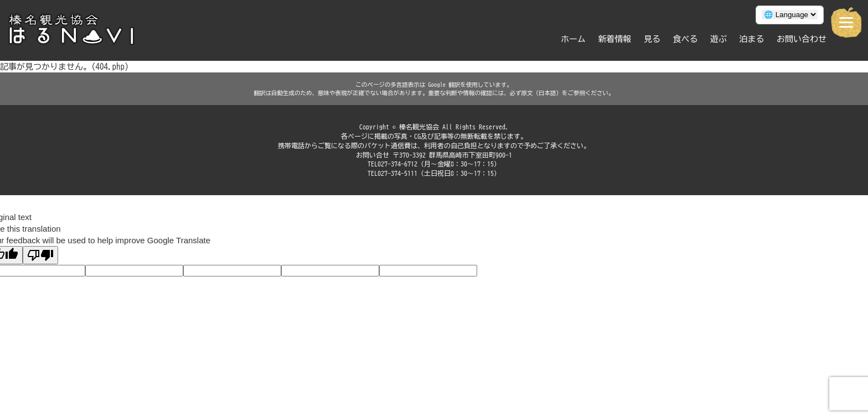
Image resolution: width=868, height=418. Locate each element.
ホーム (573, 39)
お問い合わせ (802, 39)
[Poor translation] (40, 255)
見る (652, 39)
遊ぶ (719, 39)
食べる (686, 39)
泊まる (752, 39)
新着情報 (615, 39)
